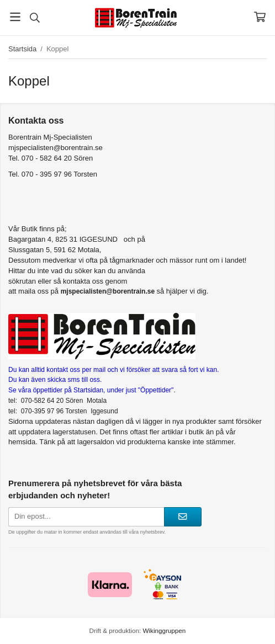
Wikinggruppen (164, 630)
